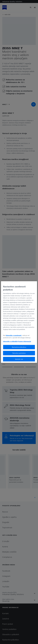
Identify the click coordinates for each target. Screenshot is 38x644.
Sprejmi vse (19, 359)
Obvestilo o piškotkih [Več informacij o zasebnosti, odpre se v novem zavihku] (10, 341)
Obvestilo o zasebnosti (14, 335)
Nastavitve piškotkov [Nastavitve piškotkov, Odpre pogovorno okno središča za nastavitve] (19, 347)
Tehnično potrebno (19, 353)
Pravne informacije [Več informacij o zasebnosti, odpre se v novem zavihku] (25, 341)
